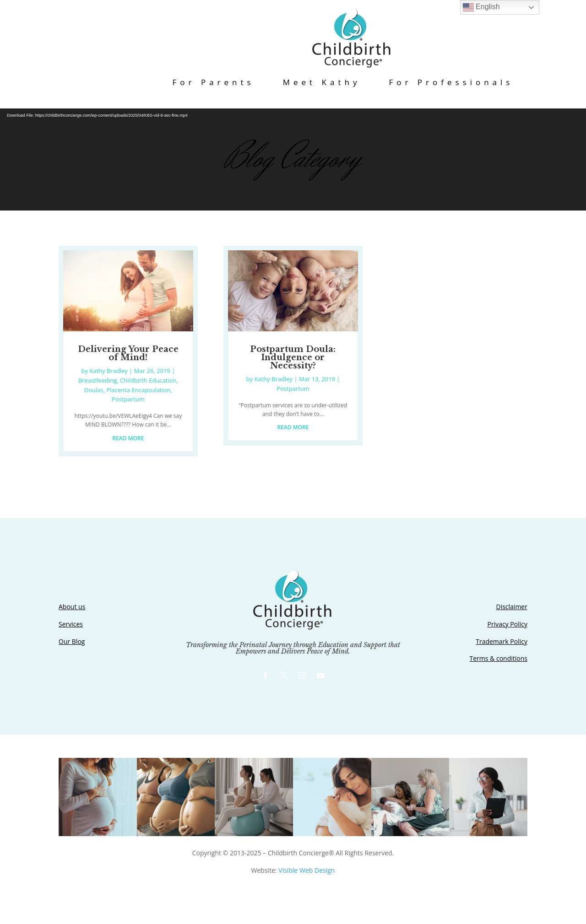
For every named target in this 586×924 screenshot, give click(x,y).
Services (71, 624)
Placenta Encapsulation (139, 390)
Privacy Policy (507, 624)
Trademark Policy (502, 641)
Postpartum (128, 399)
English (481, 7)
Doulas (94, 390)
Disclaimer (511, 607)
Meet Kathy (322, 82)
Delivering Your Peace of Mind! (128, 353)
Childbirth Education (148, 380)
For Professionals (451, 82)
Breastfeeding (98, 380)
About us (72, 607)
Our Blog (72, 641)
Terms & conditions (499, 658)
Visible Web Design (307, 870)
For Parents (214, 82)
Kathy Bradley (109, 371)
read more (128, 438)
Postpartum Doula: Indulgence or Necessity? (293, 357)
